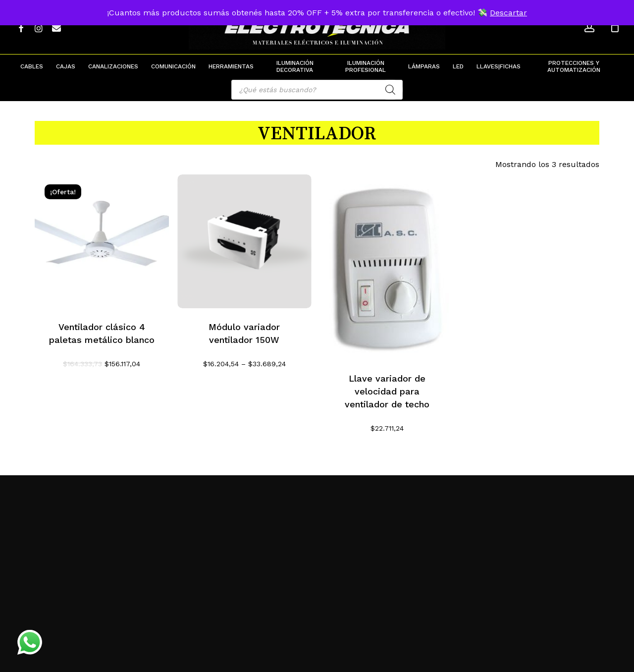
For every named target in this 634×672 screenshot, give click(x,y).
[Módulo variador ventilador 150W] (244, 242)
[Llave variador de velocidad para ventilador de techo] (387, 267)
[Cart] (615, 27)
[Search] (390, 90)
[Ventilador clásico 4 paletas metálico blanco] (102, 242)
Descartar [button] (508, 13)
